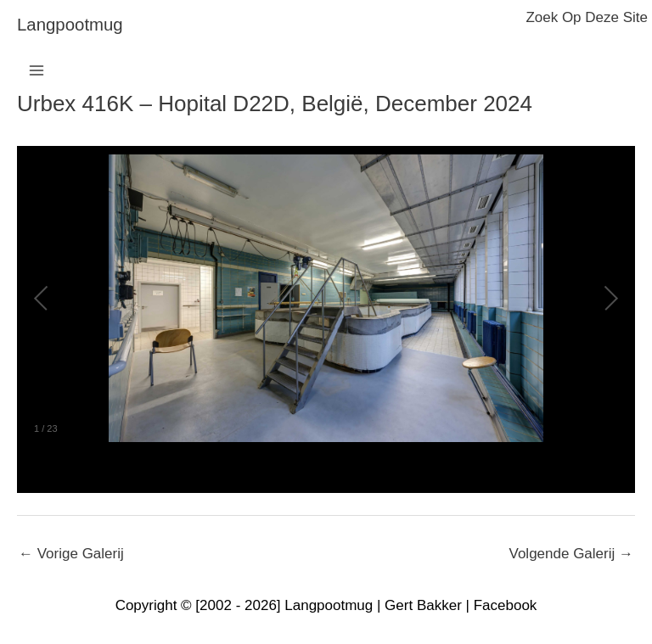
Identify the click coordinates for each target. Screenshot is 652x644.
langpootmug (70, 25)
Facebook (506, 605)
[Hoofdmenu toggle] (37, 70)
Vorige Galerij (71, 554)
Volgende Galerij (571, 554)
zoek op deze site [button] (587, 17)
